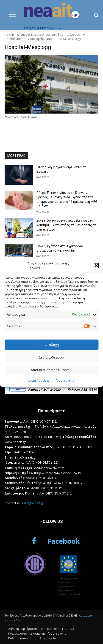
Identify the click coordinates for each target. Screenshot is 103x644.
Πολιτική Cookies (38, 381)
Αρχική (9, 35)
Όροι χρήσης (65, 381)
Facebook (64, 541)
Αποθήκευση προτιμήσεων (52, 370)
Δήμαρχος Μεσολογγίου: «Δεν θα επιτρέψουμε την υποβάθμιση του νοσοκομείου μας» (45, 37)
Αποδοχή (52, 345)
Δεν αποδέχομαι (51, 357)
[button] (96, 266)
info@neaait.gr (33, 503)
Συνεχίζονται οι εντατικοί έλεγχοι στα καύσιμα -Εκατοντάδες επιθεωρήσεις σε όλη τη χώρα (66, 225)
